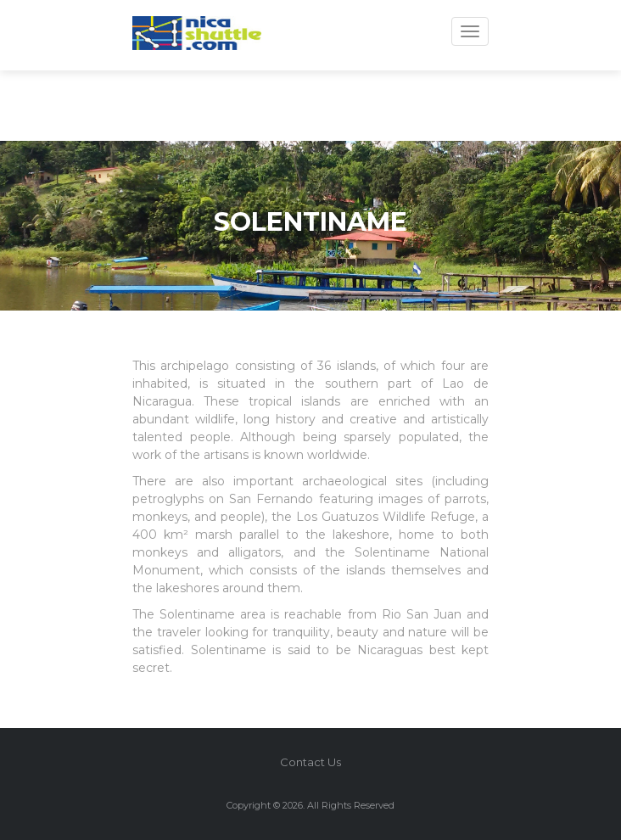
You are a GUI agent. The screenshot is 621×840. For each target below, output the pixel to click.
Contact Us (310, 762)
